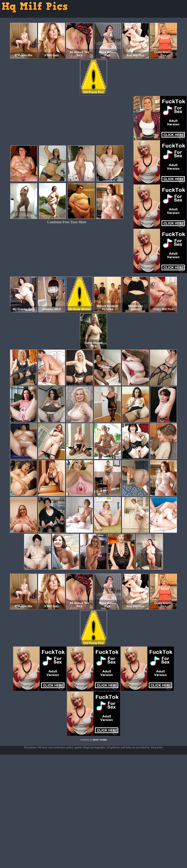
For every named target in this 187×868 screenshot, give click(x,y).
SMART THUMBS (100, 740)
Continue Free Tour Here (67, 222)
